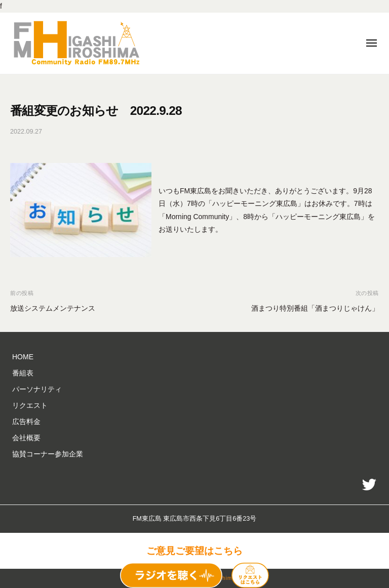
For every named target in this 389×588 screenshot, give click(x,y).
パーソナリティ (37, 389)
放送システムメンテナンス (53, 308)
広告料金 (26, 422)
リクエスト (30, 405)
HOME (23, 357)
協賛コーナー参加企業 (48, 454)
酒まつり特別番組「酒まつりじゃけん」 (315, 308)
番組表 (23, 373)
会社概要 (26, 438)
